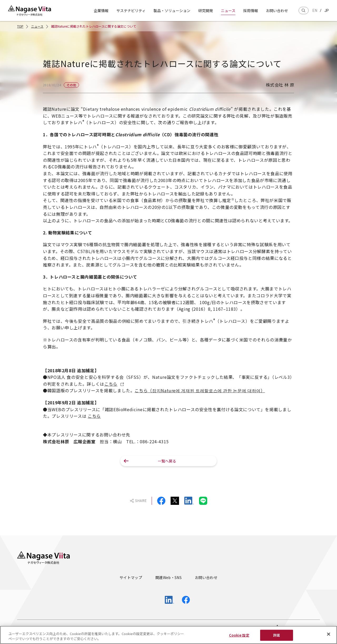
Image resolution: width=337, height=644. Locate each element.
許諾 (276, 635)
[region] (168, 635)
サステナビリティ (131, 11)
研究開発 (206, 11)
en (315, 11)
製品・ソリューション (172, 11)
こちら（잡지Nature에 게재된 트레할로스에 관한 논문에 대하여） (200, 390)
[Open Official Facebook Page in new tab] (186, 600)
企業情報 (101, 11)
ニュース (228, 11)
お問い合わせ (277, 11)
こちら (111, 384)
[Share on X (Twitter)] (175, 501)
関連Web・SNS (168, 577)
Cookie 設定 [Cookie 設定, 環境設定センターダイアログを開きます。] (239, 635)
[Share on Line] (203, 501)
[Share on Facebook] (161, 501)
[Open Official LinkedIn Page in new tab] (169, 600)
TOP (20, 26)
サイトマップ (131, 577)
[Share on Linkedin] (189, 501)
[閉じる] (329, 634)
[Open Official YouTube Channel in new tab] (152, 600)
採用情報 (251, 11)
